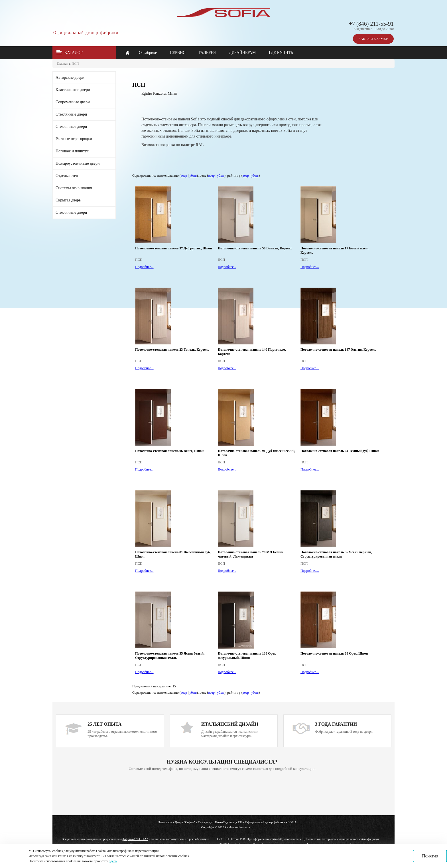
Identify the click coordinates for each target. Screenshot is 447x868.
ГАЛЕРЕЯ (207, 53)
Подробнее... (144, 267)
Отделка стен (67, 176)
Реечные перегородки (74, 139)
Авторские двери (70, 77)
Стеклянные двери (71, 114)
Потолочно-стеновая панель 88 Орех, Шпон (334, 653)
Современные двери (73, 102)
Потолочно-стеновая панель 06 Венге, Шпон (169, 451)
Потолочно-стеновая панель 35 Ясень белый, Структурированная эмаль (170, 656)
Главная (62, 64)
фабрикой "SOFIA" (135, 839)
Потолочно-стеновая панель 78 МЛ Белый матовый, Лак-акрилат (251, 554)
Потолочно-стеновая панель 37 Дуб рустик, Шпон (174, 248)
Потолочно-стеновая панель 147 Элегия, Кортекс (338, 350)
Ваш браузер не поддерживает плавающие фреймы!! (222, 794)
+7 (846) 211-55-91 (371, 24)
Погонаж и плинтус (72, 151)
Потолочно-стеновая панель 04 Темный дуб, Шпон (340, 451)
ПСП (75, 64)
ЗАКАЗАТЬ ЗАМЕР (373, 39)
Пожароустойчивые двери (78, 163)
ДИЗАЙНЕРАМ (242, 53)
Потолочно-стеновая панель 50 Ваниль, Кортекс (255, 248)
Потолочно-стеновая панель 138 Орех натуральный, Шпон (247, 656)
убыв (193, 175)
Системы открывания (74, 188)
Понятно (430, 856)
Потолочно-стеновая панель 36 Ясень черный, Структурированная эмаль (336, 554)
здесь (113, 861)
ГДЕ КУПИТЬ (281, 53)
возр (184, 175)
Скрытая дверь (68, 200)
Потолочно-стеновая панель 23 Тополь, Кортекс (172, 350)
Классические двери (73, 90)
